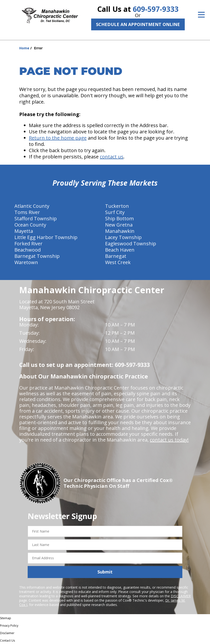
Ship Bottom (119, 218)
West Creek (118, 262)
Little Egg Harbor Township (46, 237)
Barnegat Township (37, 256)
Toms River (27, 212)
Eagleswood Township (131, 244)
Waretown (26, 262)
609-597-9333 (156, 9)
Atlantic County (32, 206)
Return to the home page (58, 138)
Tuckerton (117, 206)
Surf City (115, 212)
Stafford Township (36, 218)
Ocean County (30, 225)
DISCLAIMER (181, 596)
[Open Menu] (201, 15)
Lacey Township (123, 237)
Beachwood (28, 250)
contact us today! (169, 440)
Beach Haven (120, 250)
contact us (112, 157)
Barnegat (116, 256)
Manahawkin (120, 231)
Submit (105, 572)
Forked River (29, 244)
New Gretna (119, 225)
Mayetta (24, 231)
